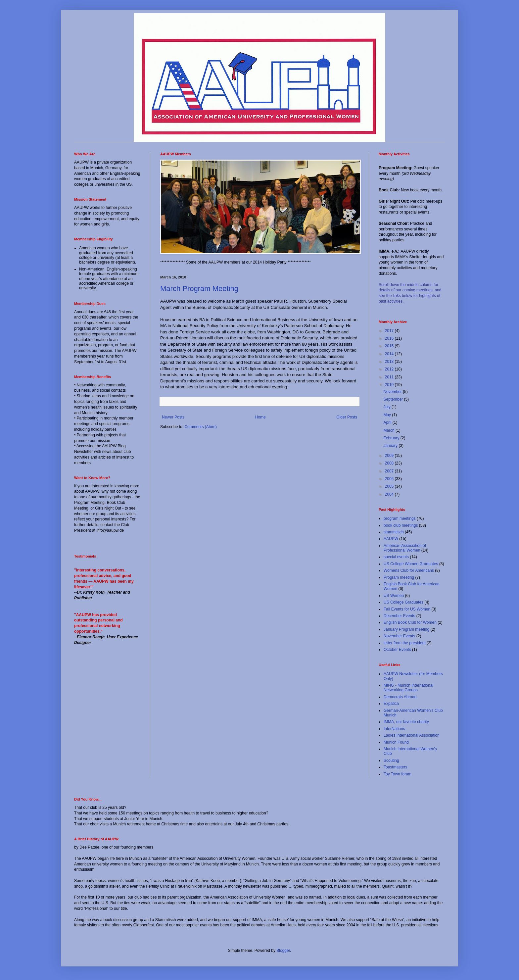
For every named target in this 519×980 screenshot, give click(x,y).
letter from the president (405, 643)
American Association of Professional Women (405, 548)
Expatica (391, 704)
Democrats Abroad (400, 697)
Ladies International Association (412, 735)
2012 (390, 369)
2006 (390, 479)
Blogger (283, 951)
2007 (390, 471)
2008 (390, 463)
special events (396, 557)
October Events (397, 650)
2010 (390, 385)
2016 (390, 338)
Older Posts (347, 417)
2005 (390, 486)
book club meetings (401, 525)
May (388, 415)
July (387, 407)
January (391, 446)
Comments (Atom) (200, 427)
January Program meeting (406, 629)
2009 (390, 456)
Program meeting (399, 577)
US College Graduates (403, 602)
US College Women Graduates (411, 564)
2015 (390, 346)
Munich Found (396, 742)
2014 (390, 354)
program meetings (400, 518)
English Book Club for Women (410, 622)
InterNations (394, 729)
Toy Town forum (398, 774)
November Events (399, 636)
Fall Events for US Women (407, 609)
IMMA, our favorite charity (406, 722)
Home (260, 417)
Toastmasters (395, 767)
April (388, 422)
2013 (390, 362)
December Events (399, 616)
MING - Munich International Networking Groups (408, 688)
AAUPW (391, 539)
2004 (390, 494)
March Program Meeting (199, 289)
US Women (394, 596)
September (394, 399)
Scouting (391, 760)
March (389, 430)
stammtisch (394, 532)
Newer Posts (173, 417)
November (393, 392)
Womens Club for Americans (409, 570)
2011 (390, 377)
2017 (390, 331)
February (392, 438)
